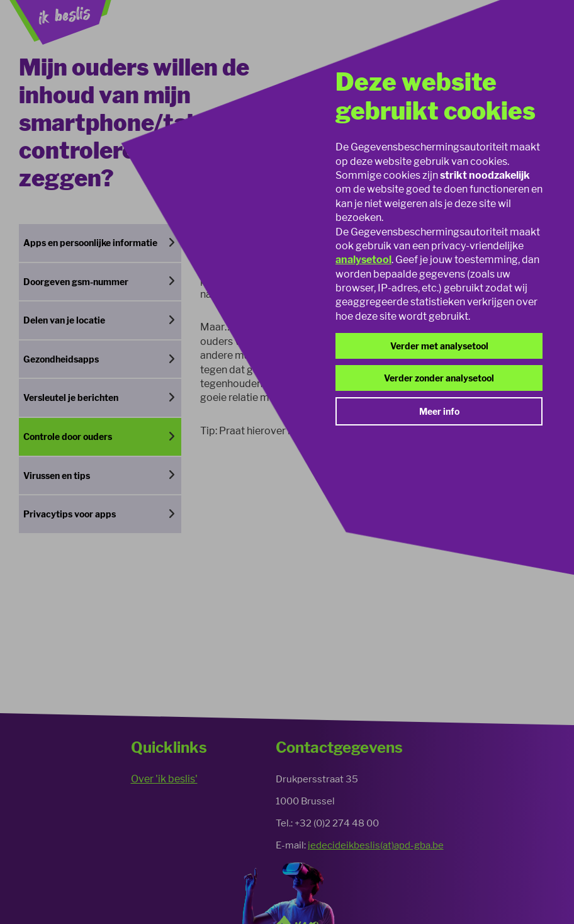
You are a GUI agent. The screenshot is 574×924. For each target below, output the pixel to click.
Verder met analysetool (439, 346)
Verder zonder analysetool (439, 378)
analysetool (363, 260)
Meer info (439, 411)
